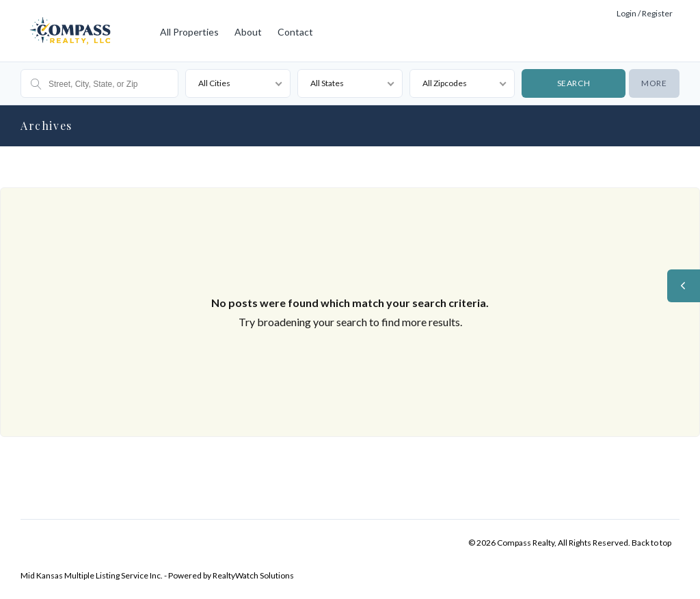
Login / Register (645, 13)
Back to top (651, 543)
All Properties (189, 32)
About (248, 32)
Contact (295, 32)
